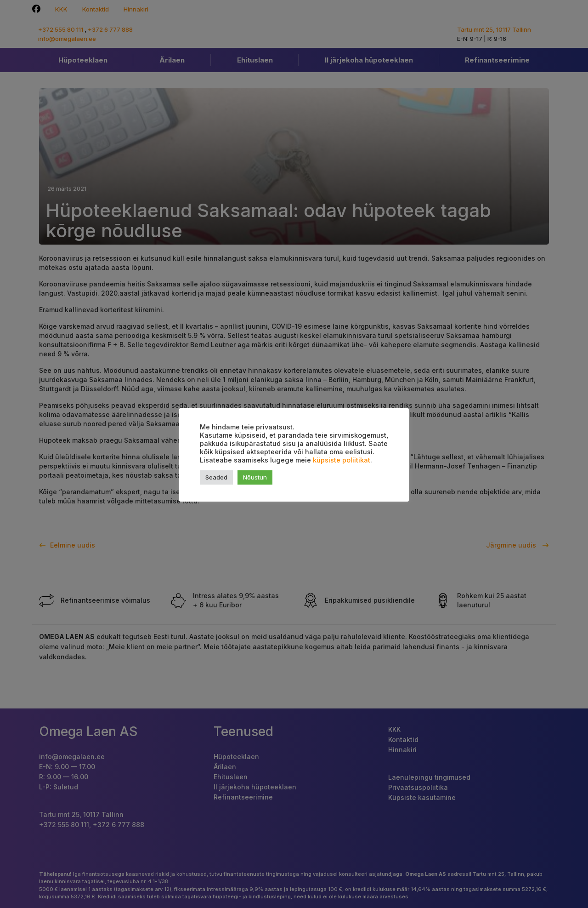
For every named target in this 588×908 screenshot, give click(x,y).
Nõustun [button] (255, 477)
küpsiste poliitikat (342, 460)
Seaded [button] (216, 477)
